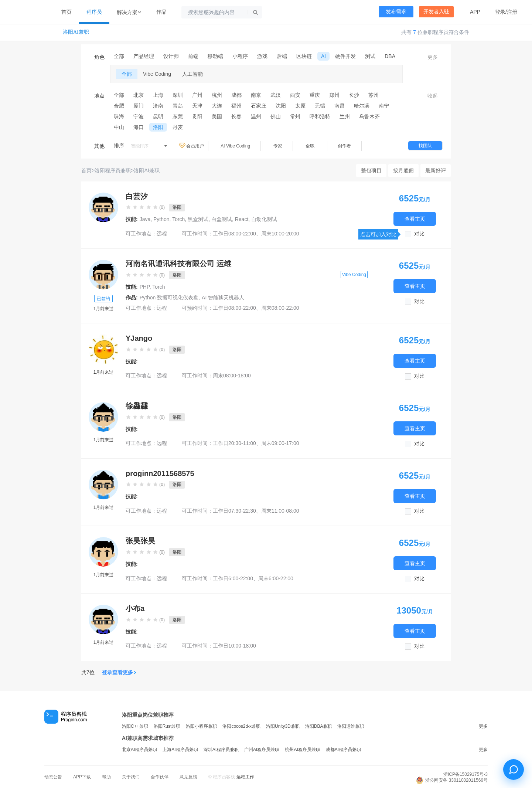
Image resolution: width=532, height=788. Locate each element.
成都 (236, 95)
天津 (197, 106)
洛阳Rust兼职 (167, 726)
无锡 (320, 106)
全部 (119, 56)
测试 (370, 56)
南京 (256, 95)
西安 (295, 95)
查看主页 (415, 219)
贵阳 (197, 116)
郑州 (334, 95)
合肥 (119, 106)
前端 (193, 56)
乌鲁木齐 (369, 116)
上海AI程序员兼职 (180, 750)
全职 (310, 146)
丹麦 (178, 127)
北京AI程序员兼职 (139, 750)
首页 (66, 12)
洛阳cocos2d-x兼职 (241, 726)
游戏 (262, 56)
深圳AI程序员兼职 (221, 750)
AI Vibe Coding (235, 146)
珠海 (119, 116)
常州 (295, 116)
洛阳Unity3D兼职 (283, 726)
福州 (236, 106)
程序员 (94, 12)
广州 (197, 95)
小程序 (240, 56)
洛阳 (158, 127)
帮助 (106, 777)
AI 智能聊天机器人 (223, 298)
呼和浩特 (320, 116)
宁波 (139, 116)
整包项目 (371, 170)
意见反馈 (188, 777)
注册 (512, 12)
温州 (256, 116)
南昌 (340, 106)
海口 (139, 127)
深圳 (178, 95)
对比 (419, 234)
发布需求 (396, 12)
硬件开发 (345, 56)
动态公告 (53, 777)
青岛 (178, 106)
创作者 (344, 146)
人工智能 (192, 74)
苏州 (374, 95)
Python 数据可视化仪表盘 (169, 298)
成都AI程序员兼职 (343, 750)
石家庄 (259, 106)
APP (475, 12)
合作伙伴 (160, 777)
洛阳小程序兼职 (201, 726)
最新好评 (436, 170)
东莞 (178, 116)
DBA (390, 56)
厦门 (139, 106)
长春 (236, 116)
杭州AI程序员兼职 (302, 750)
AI (323, 56)
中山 (119, 127)
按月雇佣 (403, 170)
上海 (158, 95)
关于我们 (131, 777)
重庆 (315, 95)
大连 (217, 106)
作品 (161, 12)
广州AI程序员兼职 (262, 750)
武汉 (276, 95)
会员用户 (192, 146)
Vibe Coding (157, 74)
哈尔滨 (362, 106)
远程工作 (245, 777)
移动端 (215, 56)
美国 (217, 116)
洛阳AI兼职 (76, 32)
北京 (139, 95)
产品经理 (144, 56)
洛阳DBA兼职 (319, 726)
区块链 (304, 56)
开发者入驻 (436, 12)
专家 (278, 146)
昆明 (158, 116)
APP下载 (82, 777)
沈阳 (281, 106)
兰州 (345, 116)
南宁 (384, 106)
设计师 (171, 56)
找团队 (425, 146)
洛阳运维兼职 (351, 726)
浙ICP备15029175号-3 (465, 774)
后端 (282, 56)
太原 (300, 106)
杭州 (217, 95)
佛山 (276, 116)
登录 (500, 12)
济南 (158, 106)
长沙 (354, 95)
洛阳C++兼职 (135, 726)
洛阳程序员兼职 (113, 170)
